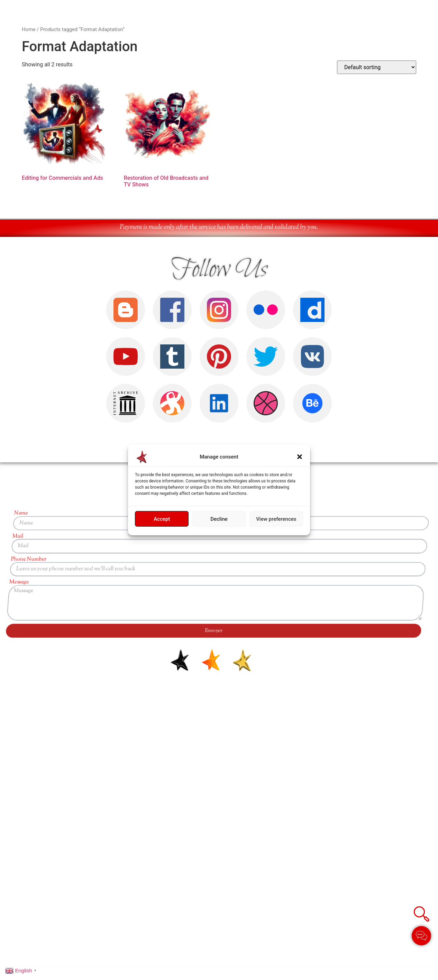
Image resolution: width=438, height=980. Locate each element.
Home (29, 29)
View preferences (276, 519)
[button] (300, 457)
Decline (219, 519)
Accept (162, 519)
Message (411, 582)
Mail (431, 536)
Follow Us (219, 270)
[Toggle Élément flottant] (421, 936)
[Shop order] (377, 67)
